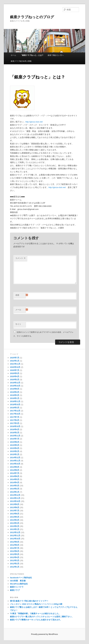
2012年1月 (15, 567)
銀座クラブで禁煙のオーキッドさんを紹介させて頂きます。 (36, 620)
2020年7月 (15, 370)
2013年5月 (15, 517)
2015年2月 (15, 451)
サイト (18, 324)
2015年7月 (15, 439)
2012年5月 (15, 554)
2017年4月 (15, 420)
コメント (20, 258)
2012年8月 (15, 545)
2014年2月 (15, 489)
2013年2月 (15, 526)
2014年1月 (15, 492)
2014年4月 (15, 482)
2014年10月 (15, 464)
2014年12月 (15, 458)
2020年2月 (15, 380)
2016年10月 (15, 426)
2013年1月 (15, 529)
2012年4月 (15, 557)
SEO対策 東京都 (18, 581)
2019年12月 (15, 383)
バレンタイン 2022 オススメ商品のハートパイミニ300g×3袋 (36, 604)
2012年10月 (15, 539)
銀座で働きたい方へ (56, 55)
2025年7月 (15, 358)
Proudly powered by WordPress (44, 634)
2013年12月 (15, 495)
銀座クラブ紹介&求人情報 (21, 61)
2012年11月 (15, 536)
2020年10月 (15, 367)
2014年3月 (15, 486)
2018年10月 (15, 404)
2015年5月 (15, 445)
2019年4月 (15, 392)
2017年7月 (15, 417)
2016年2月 (15, 433)
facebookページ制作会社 (21, 578)
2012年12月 (15, 532)
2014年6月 (15, 476)
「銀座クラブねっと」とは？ (32, 55)
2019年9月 (15, 389)
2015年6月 (15, 442)
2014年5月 (15, 479)
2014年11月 (15, 461)
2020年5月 (15, 373)
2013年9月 (15, 504)
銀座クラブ (15, 590)
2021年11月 (15, 364)
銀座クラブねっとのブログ (32, 17)
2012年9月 (15, 542)
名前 (21, 295)
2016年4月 (15, 429)
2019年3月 (15, 395)
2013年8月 (15, 507)
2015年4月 (15, 448)
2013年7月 (15, 511)
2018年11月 (15, 401)
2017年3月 (15, 423)
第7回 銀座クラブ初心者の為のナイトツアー (29, 601)
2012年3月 (15, 560)
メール (21, 310)
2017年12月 (15, 411)
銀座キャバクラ (17, 587)
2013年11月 (15, 498)
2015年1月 (15, 454)
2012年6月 (15, 551)
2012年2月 (15, 564)
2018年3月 (15, 408)
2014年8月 (15, 470)
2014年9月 (15, 467)
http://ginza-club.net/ (34, 122)
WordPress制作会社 (19, 584)
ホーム (13, 55)
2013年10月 (15, 501)
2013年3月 (15, 523)
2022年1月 (15, 361)
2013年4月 (15, 520)
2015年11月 (15, 436)
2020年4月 (15, 376)
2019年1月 (15, 398)
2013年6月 (15, 514)
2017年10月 (15, 414)
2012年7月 (15, 548)
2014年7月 (15, 473)
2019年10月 (15, 386)
